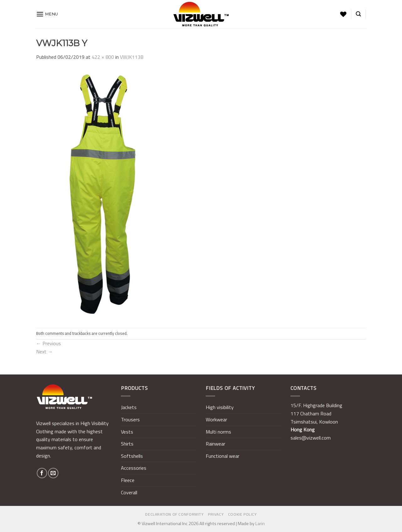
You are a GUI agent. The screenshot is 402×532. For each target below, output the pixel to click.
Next (44, 352)
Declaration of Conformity (174, 514)
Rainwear (215, 444)
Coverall (129, 492)
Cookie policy (242, 514)
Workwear (216, 419)
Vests (127, 432)
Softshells (132, 456)
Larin (260, 524)
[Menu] (47, 14)
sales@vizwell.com (311, 438)
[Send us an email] (53, 473)
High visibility (220, 407)
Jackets (129, 407)
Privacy (216, 514)
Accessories (134, 468)
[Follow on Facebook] (42, 473)
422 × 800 (103, 57)
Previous (49, 343)
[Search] (358, 14)
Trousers (130, 419)
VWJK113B (132, 57)
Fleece (128, 480)
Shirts (127, 444)
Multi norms (218, 432)
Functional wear (223, 456)
